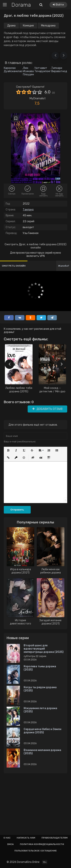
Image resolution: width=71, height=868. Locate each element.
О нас (7, 838)
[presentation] (9, 364)
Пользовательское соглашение (36, 851)
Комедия (28, 26)
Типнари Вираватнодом (61, 70)
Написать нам (26, 838)
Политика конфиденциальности (42, 844)
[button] (55, 56)
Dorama (21, 5)
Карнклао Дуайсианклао (13, 70)
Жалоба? (64, 266)
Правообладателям (55, 838)
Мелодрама (48, 26)
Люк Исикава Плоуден (28, 71)
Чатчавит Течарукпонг (43, 70)
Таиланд (28, 210)
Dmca (10, 844)
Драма (11, 26)
